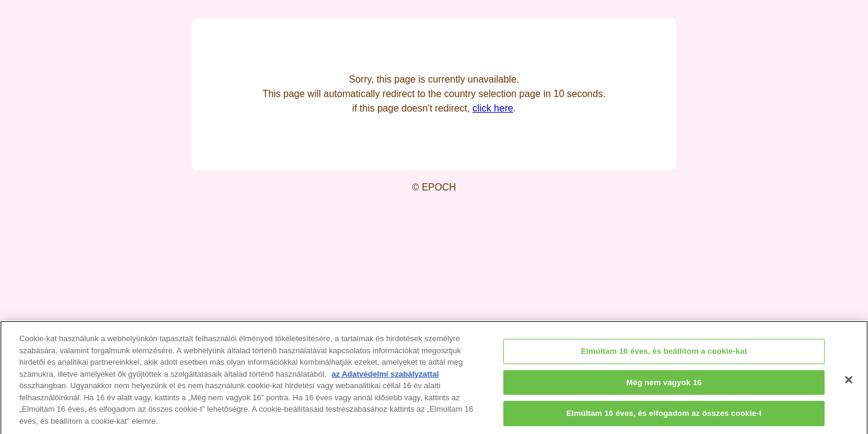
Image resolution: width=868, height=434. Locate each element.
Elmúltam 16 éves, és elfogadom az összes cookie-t (664, 417)
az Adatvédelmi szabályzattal (385, 378)
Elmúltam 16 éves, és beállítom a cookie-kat (664, 355)
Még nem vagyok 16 (664, 386)
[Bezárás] (849, 384)
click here (493, 108)
